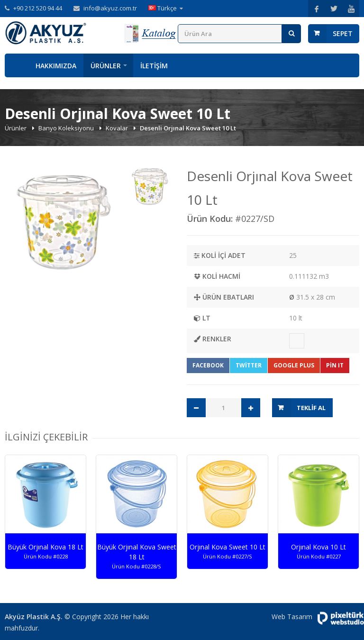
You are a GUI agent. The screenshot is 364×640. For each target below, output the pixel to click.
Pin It (335, 365)
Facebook (208, 365)
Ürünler (106, 66)
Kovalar (118, 128)
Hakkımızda (56, 66)
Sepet (343, 33)
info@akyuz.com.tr (110, 8)
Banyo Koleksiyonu (67, 128)
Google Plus (294, 365)
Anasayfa (17, 65)
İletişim (154, 66)
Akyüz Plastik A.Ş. (34, 617)
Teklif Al (311, 408)
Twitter (249, 365)
